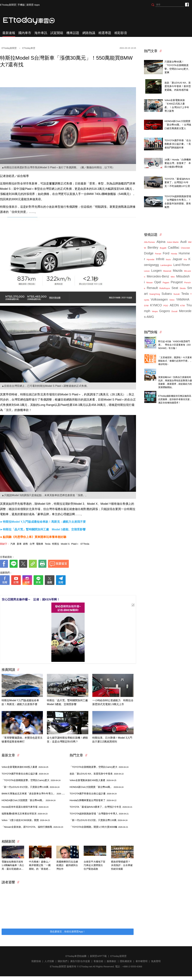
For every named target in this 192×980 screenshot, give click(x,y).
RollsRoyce (165, 288)
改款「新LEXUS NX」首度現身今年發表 (97, 774)
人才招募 (49, 961)
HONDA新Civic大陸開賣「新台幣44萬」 (29, 800)
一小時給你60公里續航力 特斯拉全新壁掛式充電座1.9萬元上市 (113, 702)
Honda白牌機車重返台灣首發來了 (93, 800)
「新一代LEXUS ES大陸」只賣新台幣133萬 (31, 787)
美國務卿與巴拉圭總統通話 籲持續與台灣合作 (67, 865)
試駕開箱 (57, 33)
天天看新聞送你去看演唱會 (173, 338)
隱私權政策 (126, 961)
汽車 (13, 544)
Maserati (167, 271)
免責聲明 (156, 961)
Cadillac (174, 247)
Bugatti (163, 248)
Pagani (166, 283)
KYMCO (156, 305)
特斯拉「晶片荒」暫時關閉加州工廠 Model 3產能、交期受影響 (68, 702)
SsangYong (155, 294)
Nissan (149, 283)
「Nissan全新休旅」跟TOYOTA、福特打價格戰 (32, 827)
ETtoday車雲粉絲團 (187, 4)
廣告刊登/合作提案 (80, 961)
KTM (182, 306)
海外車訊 (41, 33)
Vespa (155, 311)
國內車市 (25, 33)
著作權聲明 (142, 961)
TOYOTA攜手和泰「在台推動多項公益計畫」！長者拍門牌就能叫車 (178, 144)
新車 (19, 544)
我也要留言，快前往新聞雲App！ (68, 932)
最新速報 (9, 33)
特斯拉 (56, 544)
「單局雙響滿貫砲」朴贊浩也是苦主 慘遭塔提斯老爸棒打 (22, 740)
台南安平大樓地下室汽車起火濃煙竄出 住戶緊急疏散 (94, 865)
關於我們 (63, 961)
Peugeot (177, 282)
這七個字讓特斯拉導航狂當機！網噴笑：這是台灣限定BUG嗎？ (67, 740)
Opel (158, 282)
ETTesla (85, 544)
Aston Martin (173, 242)
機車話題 (73, 33)
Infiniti (160, 259)
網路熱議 (89, 33)
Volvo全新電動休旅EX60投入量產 (25, 767)
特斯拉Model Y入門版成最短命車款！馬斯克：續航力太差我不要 (20, 702)
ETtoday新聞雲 (8, 5)
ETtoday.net (86, 966)
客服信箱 (98, 961)
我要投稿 (36, 961)
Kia (185, 259)
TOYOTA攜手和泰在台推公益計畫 (25, 774)
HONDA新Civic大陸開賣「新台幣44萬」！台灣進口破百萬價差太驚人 (178, 125)
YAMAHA (183, 299)
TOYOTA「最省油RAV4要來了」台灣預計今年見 (101, 807)
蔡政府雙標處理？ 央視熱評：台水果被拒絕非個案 (122, 865)
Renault (152, 288)
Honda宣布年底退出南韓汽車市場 (25, 807)
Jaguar (177, 259)
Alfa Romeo (149, 242)
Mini (173, 277)
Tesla (48, 544)
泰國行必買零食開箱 (169, 354)
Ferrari (158, 254)
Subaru (167, 294)
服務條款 (112, 961)
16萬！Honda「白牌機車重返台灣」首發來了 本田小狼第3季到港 (178, 163)
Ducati (174, 311)
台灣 (32, 544)
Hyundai (151, 259)
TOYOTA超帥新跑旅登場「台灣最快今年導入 (99, 814)
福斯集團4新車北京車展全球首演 (25, 814)
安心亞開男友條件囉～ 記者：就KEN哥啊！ (31, 599)
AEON (174, 305)
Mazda (178, 271)
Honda (174, 254)
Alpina (161, 242)
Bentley (153, 247)
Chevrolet (185, 248)
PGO (166, 306)
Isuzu (168, 259)
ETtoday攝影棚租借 (169, 392)
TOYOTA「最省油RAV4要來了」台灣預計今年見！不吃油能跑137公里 (177, 182)
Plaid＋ (75, 544)
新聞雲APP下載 (98, 956)
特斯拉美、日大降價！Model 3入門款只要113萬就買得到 (112, 740)
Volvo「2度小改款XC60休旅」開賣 (26, 820)
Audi (184, 242)
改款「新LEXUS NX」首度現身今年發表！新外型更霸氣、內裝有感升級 (178, 86)
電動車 (40, 544)
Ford (166, 253)
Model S (65, 544)
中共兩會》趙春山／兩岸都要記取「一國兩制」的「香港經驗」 (40, 866)
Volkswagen (159, 299)
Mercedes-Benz (158, 276)
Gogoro (165, 311)
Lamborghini (166, 265)
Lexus (147, 271)
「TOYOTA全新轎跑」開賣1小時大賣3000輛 (99, 827)
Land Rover (182, 265)
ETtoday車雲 (32, 21)
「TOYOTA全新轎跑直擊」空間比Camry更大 (31, 780)
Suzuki (177, 294)
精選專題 (105, 33)
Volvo (172, 300)
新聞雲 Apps (33, 5)
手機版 (21, 5)
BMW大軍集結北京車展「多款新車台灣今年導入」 (34, 794)
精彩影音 (121, 33)
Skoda (183, 288)
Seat (175, 288)
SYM (146, 306)
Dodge (149, 253)
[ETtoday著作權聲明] (58, 590)
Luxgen (156, 271)
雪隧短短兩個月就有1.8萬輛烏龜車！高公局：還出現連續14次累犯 (13, 866)
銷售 (26, 544)
